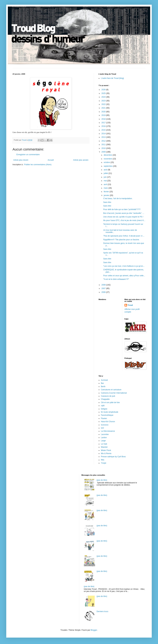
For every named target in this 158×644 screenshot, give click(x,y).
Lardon (104, 438)
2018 (104, 119)
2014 (104, 134)
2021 (104, 108)
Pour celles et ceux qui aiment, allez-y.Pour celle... (124, 276)
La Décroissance (108, 431)
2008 (104, 285)
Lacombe (105, 434)
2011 (104, 145)
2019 (104, 115)
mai (106, 181)
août (106, 170)
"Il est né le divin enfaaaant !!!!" (116, 279)
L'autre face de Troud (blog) (112, 78)
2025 (104, 93)
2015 (104, 130)
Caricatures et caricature (111, 390)
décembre (108, 155)
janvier (107, 195)
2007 (104, 288)
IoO (102, 428)
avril (106, 184)
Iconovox (105, 425)
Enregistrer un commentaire (28, 155)
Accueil (51, 160)
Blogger (94, 630)
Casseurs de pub (108, 396)
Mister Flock (106, 450)
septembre (108, 166)
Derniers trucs (102, 611)
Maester (104, 447)
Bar (102, 383)
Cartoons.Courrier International (114, 393)
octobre (107, 162)
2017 (104, 123)
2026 (104, 90)
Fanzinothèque (107, 415)
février (107, 192)
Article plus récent (21, 160)
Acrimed (104, 380)
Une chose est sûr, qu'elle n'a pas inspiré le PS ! (123, 217)
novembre (108, 159)
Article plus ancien (81, 160)
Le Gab (104, 444)
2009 (104, 152)
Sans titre (107, 202)
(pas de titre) (102, 480)
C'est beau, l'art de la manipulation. (118, 199)
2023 (104, 101)
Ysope (104, 463)
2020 (104, 112)
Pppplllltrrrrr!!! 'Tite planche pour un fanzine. (121, 240)
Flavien (104, 418)
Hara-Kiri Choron (108, 422)
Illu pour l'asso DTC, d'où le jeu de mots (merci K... (124, 220)
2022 (104, 104)
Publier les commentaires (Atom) (38, 165)
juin (105, 177)
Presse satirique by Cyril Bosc (113, 457)
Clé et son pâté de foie (110, 402)
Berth (103, 387)
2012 (104, 141)
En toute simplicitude (110, 412)
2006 (104, 292)
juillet (106, 173)
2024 (104, 97)
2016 (104, 126)
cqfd (103, 406)
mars (106, 188)
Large (103, 441)
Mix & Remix (106, 453)
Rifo (103, 460)
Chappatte (105, 399)
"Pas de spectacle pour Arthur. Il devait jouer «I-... (124, 236)
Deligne (104, 409)
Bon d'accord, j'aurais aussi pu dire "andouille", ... (124, 213)
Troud (130, 305)
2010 (104, 148)
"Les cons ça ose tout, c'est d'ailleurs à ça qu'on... (124, 266)
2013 (104, 137)
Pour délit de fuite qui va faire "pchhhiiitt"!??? (122, 209)
